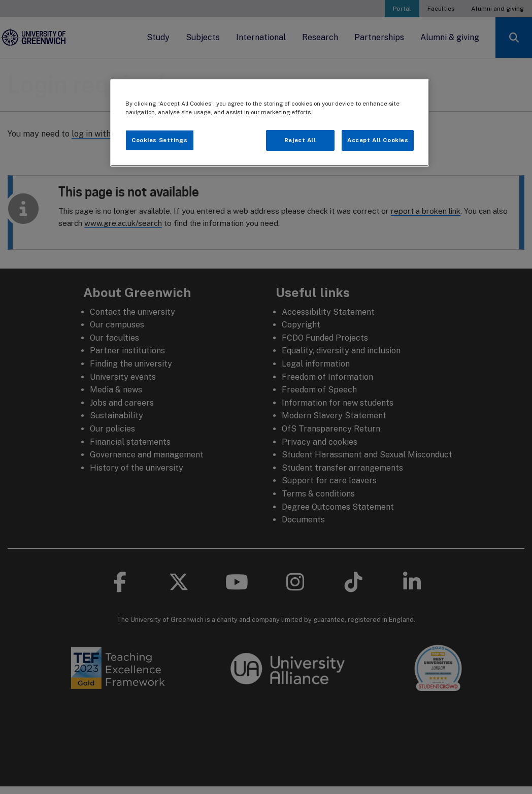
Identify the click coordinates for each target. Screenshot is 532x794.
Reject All (300, 140)
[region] (270, 123)
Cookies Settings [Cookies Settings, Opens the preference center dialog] (159, 140)
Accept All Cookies (378, 140)
